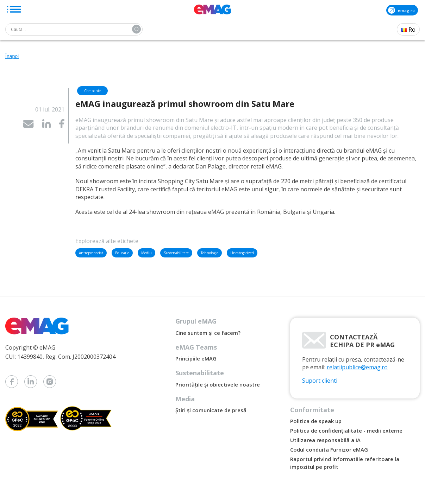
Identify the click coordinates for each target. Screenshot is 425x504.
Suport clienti (320, 381)
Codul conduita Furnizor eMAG (329, 449)
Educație (122, 253)
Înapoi (12, 56)
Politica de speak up (316, 421)
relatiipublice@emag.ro (357, 367)
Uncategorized (242, 253)
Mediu (146, 253)
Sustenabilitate (176, 253)
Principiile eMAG (196, 358)
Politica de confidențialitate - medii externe (346, 430)
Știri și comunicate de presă (211, 410)
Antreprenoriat (91, 253)
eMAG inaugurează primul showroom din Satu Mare (185, 104)
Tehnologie (210, 253)
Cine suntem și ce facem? (208, 333)
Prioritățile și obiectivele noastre (218, 384)
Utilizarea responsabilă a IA (325, 440)
